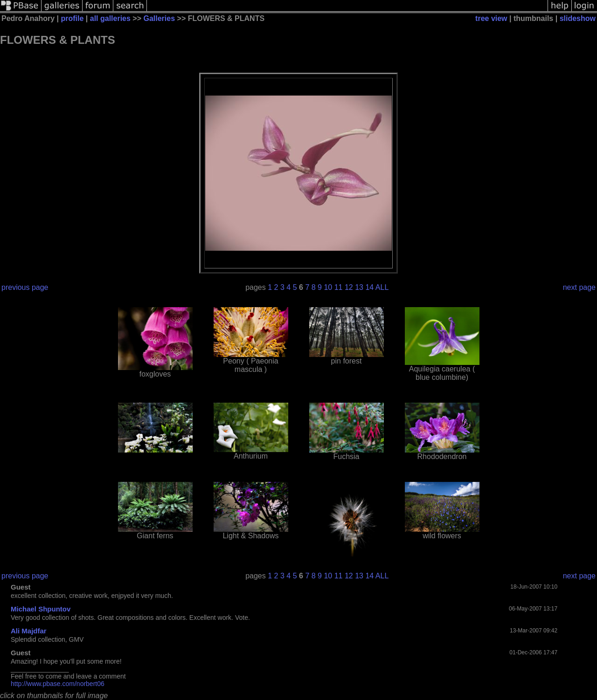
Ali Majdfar (29, 631)
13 (359, 287)
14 (369, 287)
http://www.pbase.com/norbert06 (58, 684)
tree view (491, 18)
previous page (25, 287)
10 (328, 287)
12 (349, 287)
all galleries (110, 18)
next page (579, 287)
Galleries (159, 18)
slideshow (578, 18)
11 (339, 287)
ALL (382, 287)
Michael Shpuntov (41, 609)
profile (72, 18)
